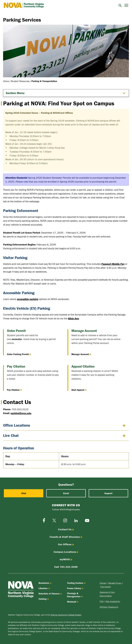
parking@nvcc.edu (21, 413)
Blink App (73, 318)
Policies (103, 583)
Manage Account (81, 354)
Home (6, 81)
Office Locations (17, 425)
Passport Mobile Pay (113, 264)
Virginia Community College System (66, 615)
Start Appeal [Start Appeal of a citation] (79, 390)
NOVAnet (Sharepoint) (109, 607)
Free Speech (105, 587)
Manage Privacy (115, 583)
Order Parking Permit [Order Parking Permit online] (19, 354)
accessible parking (28, 299)
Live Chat (11, 435)
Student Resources (20, 81)
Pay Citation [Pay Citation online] (14, 390)
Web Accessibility (113, 601)
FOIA (102, 601)
